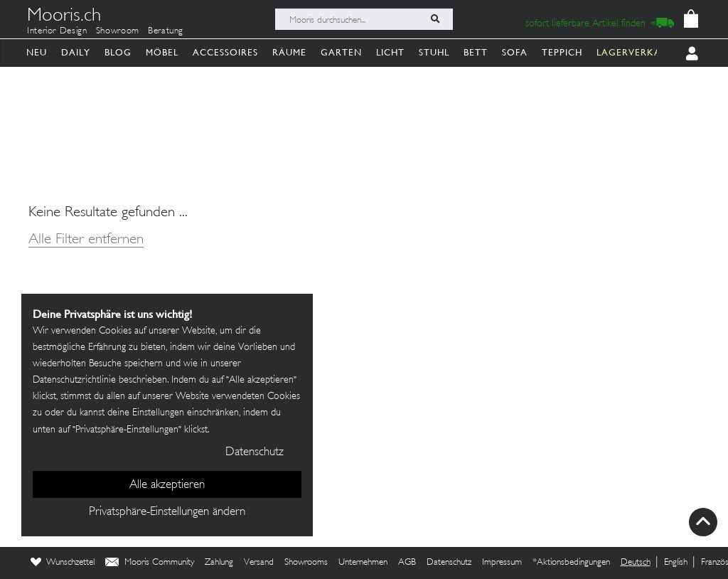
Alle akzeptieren (167, 485)
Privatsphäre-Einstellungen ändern (167, 512)
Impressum (502, 563)
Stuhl (434, 52)
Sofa (515, 52)
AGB (407, 563)
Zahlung (219, 563)
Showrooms (306, 563)
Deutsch (636, 563)
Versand (259, 563)
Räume (289, 52)
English (676, 563)
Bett (476, 52)
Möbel (162, 52)
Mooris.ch (64, 17)
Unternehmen (363, 563)
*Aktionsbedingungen (571, 563)
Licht (390, 52)
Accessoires (225, 52)
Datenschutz (449, 563)
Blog (118, 52)
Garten (341, 52)
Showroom (118, 31)
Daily (76, 52)
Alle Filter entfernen (86, 240)
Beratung (166, 31)
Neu (37, 52)
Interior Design (57, 31)
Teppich (562, 52)
